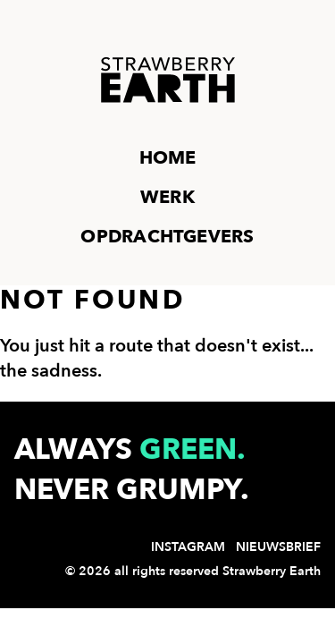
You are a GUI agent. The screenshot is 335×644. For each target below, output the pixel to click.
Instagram (188, 547)
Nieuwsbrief (278, 547)
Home (168, 158)
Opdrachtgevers (167, 237)
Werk (167, 197)
